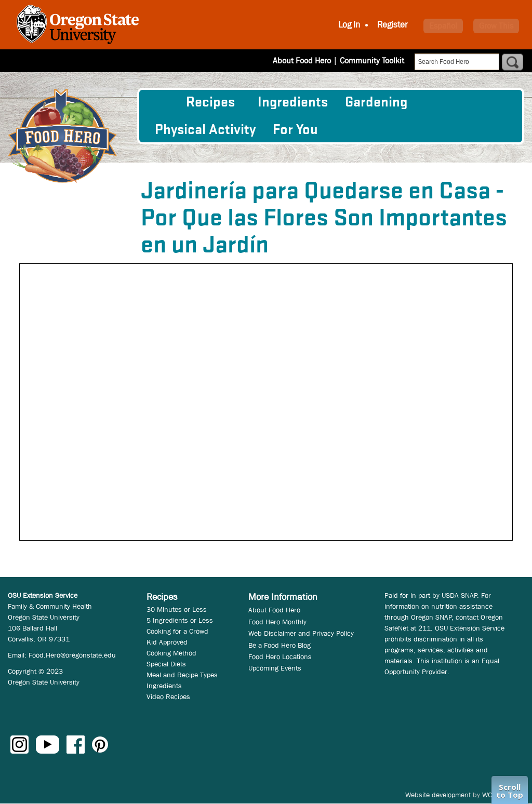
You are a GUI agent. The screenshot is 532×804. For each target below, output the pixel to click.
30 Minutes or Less (177, 609)
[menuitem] (162, 102)
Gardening (376, 102)
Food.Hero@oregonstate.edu (72, 655)
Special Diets (166, 664)
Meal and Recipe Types (182, 675)
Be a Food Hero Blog (280, 645)
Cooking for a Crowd (177, 631)
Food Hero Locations (280, 656)
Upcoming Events (275, 668)
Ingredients (293, 102)
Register (393, 25)
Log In (349, 25)
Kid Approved (167, 642)
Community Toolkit (372, 61)
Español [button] (443, 26)
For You (295, 130)
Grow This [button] (496, 26)
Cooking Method (171, 653)
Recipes (210, 102)
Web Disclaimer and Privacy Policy (301, 633)
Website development (438, 795)
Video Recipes (168, 696)
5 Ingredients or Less (180, 620)
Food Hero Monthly (277, 622)
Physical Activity (205, 130)
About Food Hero (302, 61)
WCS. (490, 795)
